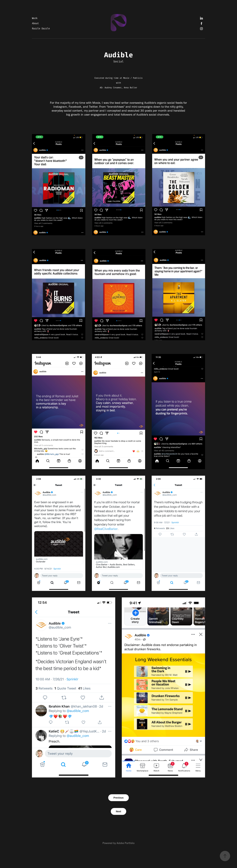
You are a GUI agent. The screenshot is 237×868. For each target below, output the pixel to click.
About (35, 23)
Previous (118, 798)
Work (35, 18)
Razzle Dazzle (41, 29)
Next (118, 811)
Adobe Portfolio (126, 843)
